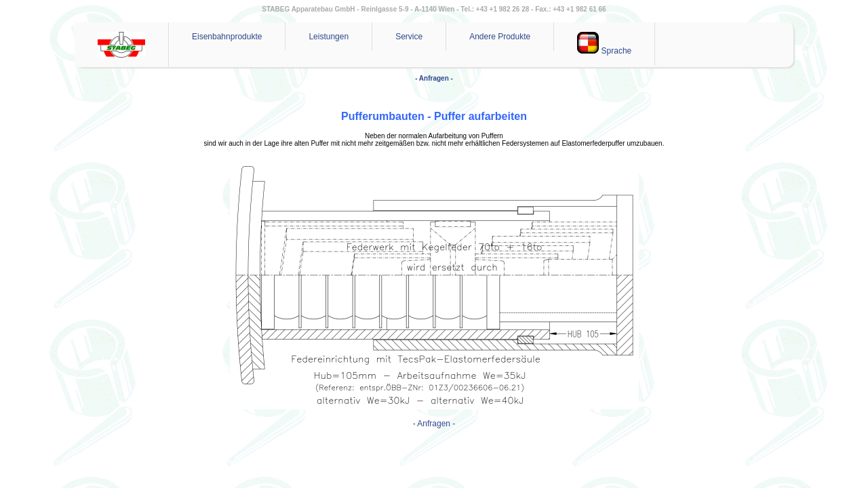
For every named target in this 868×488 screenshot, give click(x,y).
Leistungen (329, 37)
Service (409, 37)
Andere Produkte (500, 37)
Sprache (604, 44)
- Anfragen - (434, 78)
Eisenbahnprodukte (227, 37)
